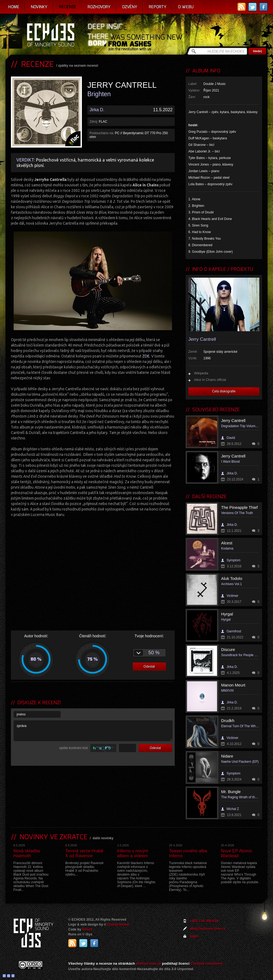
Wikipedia (201, 373)
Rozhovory (99, 7)
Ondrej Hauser (119, 925)
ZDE (146, 356)
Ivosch (87, 929)
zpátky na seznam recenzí (78, 66)
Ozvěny (130, 7)
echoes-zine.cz (149, 963)
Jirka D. (97, 110)
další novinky (103, 838)
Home (14, 7)
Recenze (68, 7)
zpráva (93, 731)
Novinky (39, 7)
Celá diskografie (224, 391)
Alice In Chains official (210, 380)
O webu (186, 7)
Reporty (158, 7)
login (194, 936)
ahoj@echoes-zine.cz (208, 928)
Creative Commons (207, 963)
